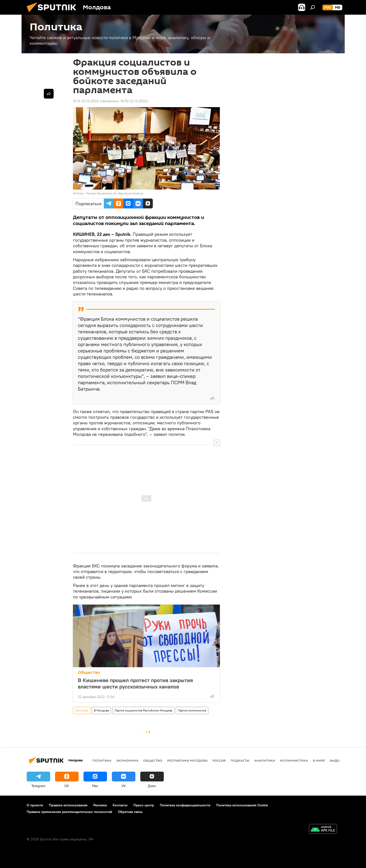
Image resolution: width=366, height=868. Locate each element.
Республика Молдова (187, 760)
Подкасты (240, 760)
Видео (336, 760)
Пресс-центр (144, 805)
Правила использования (68, 805)
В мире (319, 760)
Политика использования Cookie (242, 805)
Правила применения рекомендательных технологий (69, 812)
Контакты (120, 805)
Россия (219, 760)
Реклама (100, 805)
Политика (82, 710)
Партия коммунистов (192, 710)
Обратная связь (130, 812)
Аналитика (265, 760)
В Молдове (101, 710)
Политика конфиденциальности (185, 805)
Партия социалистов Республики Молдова (143, 710)
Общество (89, 672)
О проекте (35, 805)
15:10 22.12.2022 (86, 101)
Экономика (127, 760)
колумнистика (294, 760)
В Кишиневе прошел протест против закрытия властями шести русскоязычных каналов (135, 683)
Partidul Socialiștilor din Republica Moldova (115, 193)
